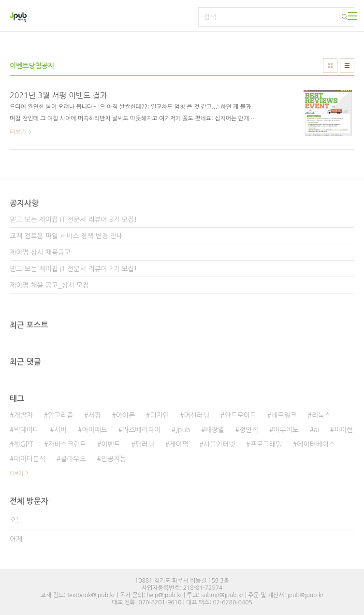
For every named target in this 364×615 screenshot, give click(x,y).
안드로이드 (240, 415)
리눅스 (321, 415)
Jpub (183, 430)
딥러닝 (145, 444)
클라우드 (73, 459)
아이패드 (95, 430)
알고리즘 (61, 415)
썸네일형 (330, 66)
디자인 (159, 415)
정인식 (249, 430)
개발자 (23, 415)
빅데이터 (26, 430)
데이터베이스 (316, 444)
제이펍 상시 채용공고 (40, 252)
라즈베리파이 (141, 430)
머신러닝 (197, 415)
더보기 (16, 473)
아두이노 (286, 430)
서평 (95, 415)
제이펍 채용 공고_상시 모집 (49, 285)
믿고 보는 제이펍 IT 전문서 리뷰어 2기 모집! (73, 269)
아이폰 (125, 415)
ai (316, 430)
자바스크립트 (67, 444)
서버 (60, 430)
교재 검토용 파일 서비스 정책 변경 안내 (66, 236)
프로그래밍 (266, 444)
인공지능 (114, 459)
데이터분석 (29, 459)
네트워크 (284, 415)
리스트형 (347, 66)
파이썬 (343, 430)
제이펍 (179, 444)
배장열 (214, 430)
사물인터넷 (219, 444)
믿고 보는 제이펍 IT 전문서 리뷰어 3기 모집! (73, 220)
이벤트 (110, 444)
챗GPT (23, 444)
